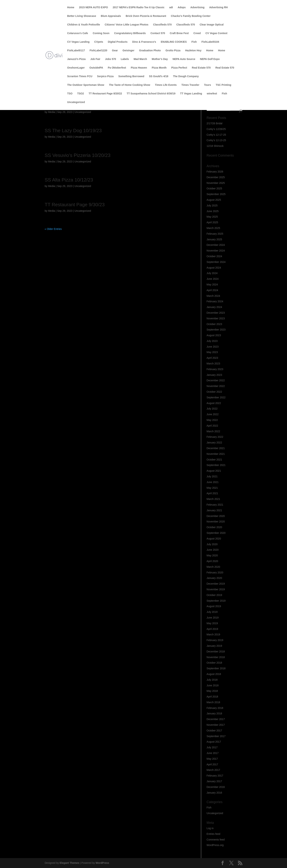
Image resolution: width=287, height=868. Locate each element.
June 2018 (213, 685)
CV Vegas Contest (216, 33)
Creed (197, 33)
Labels (125, 59)
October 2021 (214, 460)
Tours (208, 85)
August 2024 (214, 268)
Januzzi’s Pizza (76, 59)
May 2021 (212, 488)
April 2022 (212, 426)
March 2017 (213, 770)
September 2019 (216, 601)
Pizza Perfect (179, 68)
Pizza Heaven (139, 68)
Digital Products (118, 42)
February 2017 (215, 776)
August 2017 (214, 742)
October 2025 (214, 188)
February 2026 (215, 172)
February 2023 (215, 369)
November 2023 (216, 318)
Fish (194, 42)
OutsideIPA (96, 68)
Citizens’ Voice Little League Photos (127, 25)
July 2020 (212, 544)
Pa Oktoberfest (117, 68)
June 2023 (213, 347)
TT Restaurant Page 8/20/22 (105, 94)
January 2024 (214, 307)
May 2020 (212, 555)
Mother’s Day (160, 59)
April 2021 (212, 493)
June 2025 (213, 211)
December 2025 (216, 177)
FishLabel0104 (210, 42)
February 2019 (215, 640)
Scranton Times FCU (80, 76)
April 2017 (212, 764)
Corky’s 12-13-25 (216, 140)
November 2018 (216, 657)
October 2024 (214, 256)
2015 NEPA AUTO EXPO (94, 7)
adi (171, 7)
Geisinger (129, 51)
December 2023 (216, 313)
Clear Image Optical (212, 25)
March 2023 (213, 364)
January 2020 (214, 578)
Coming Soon (101, 33)
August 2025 (214, 200)
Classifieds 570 (162, 25)
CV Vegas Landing (78, 42)
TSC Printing (223, 85)
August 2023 (214, 335)
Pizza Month (159, 68)
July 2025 (212, 205)
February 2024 (215, 301)
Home (71, 7)
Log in (210, 828)
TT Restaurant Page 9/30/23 (75, 205)
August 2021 (214, 471)
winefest (212, 94)
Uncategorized (76, 102)
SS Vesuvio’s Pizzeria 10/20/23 (78, 155)
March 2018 (213, 702)
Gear (115, 51)
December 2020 (216, 516)
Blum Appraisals (111, 16)
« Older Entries (53, 229)
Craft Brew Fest (179, 33)
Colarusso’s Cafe (78, 33)
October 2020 (214, 527)
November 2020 (216, 522)
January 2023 (214, 375)
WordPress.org (215, 845)
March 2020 (213, 567)
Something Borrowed (131, 76)
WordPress (102, 863)
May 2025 (212, 217)
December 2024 (216, 245)
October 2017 (214, 731)
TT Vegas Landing (191, 94)
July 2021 (212, 476)
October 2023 (214, 324)
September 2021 (216, 465)
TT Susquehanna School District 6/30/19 (151, 94)
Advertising (197, 7)
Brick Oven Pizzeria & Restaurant (146, 16)
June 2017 (213, 753)
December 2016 (216, 787)
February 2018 (215, 708)
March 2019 (213, 634)
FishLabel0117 (76, 51)
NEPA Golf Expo (210, 59)
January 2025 (214, 239)
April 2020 (212, 561)
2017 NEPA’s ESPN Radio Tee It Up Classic (139, 7)
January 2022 (214, 443)
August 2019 (214, 606)
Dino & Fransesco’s (144, 42)
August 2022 (214, 403)
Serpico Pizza (105, 76)
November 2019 (216, 589)
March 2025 (213, 228)
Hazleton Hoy (193, 51)
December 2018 (216, 652)
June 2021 (213, 482)
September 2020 (216, 533)
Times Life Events (166, 85)
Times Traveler (190, 85)
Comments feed (216, 840)
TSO (70, 94)
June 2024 (213, 279)
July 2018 (212, 680)
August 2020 (214, 539)
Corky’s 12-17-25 (216, 135)
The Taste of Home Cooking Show (129, 85)
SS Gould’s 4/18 (159, 76)
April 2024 (212, 290)
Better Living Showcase (82, 16)
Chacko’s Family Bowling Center (191, 16)
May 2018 (212, 691)
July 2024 (212, 273)
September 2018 (216, 668)
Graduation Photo (150, 51)
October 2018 (214, 663)
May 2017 (212, 759)
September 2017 (216, 736)
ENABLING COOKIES (174, 42)
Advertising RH (218, 7)
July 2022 (212, 409)
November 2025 (216, 183)
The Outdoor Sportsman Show (86, 85)
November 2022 (216, 386)
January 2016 (214, 793)
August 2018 (214, 674)
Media (52, 112)
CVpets (99, 42)
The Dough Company (186, 76)
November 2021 (216, 454)
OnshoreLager (76, 68)
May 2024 (212, 285)
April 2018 (212, 697)
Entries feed (214, 834)
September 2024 (216, 262)
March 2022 (213, 431)
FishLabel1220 (98, 51)
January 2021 (214, 510)
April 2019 (212, 629)
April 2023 (212, 358)
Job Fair (95, 59)
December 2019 (216, 584)
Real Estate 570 (201, 68)
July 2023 (212, 341)
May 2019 (212, 623)
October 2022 (214, 392)
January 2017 (214, 781)
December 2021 (216, 448)
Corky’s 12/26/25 (216, 129)
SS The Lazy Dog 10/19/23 (73, 131)
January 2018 (214, 713)
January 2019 (214, 646)
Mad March (140, 59)
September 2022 (216, 397)
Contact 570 (158, 33)
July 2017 (212, 747)
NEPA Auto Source (184, 59)
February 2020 (215, 572)
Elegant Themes (69, 863)
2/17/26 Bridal (215, 123)
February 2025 (215, 234)
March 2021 (213, 499)
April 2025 (212, 222)
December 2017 (216, 719)
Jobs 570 (111, 59)
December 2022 (216, 380)
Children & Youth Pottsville (84, 25)
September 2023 (216, 330)
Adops (182, 7)
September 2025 (216, 194)
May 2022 (212, 420)
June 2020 (213, 550)
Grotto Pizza (173, 51)
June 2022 (213, 414)
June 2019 (213, 618)
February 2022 (215, 437)
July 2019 (212, 612)
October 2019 (214, 595)
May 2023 (212, 352)
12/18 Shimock (215, 146)
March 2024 (213, 296)
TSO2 (81, 94)
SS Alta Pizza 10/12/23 (69, 180)
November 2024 (216, 251)
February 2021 (215, 505)
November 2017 (216, 725)
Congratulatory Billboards (130, 33)
